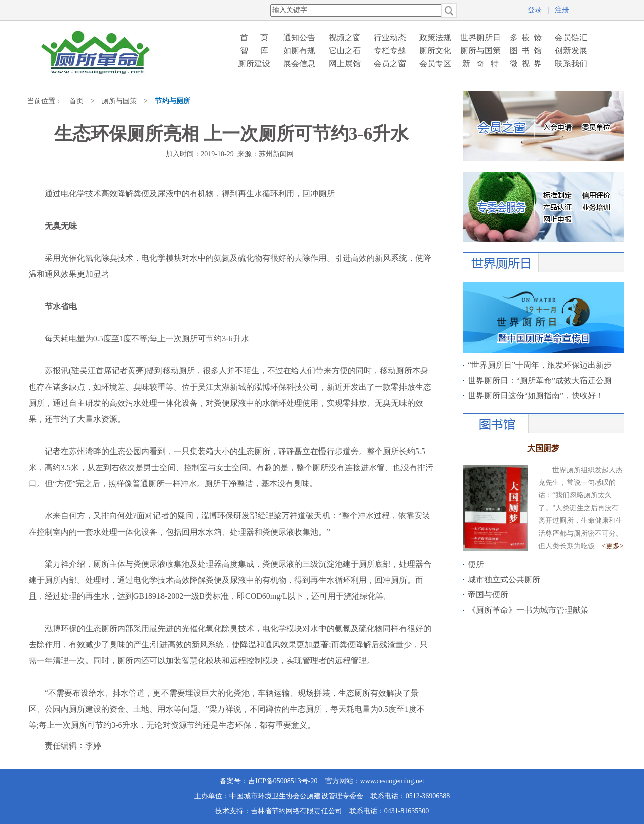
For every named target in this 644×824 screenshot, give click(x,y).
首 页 (254, 38)
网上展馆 (345, 64)
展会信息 (299, 64)
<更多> (613, 546)
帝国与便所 (488, 595)
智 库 (254, 51)
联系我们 (571, 64)
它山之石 (345, 51)
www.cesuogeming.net (392, 781)
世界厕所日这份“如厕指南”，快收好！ (536, 395)
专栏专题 (390, 51)
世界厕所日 (480, 38)
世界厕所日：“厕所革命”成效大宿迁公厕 (540, 380)
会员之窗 (390, 64)
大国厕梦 (543, 448)
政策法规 (435, 38)
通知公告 (299, 38)
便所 (476, 565)
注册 (562, 10)
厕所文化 (435, 51)
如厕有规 (299, 51)
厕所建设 (254, 64)
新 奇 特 (480, 64)
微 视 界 (526, 64)
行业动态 (390, 38)
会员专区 (435, 64)
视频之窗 (345, 38)
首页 (76, 101)
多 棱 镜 (526, 38)
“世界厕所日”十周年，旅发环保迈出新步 (540, 365)
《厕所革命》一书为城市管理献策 (528, 610)
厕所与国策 (480, 51)
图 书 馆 (526, 51)
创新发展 (571, 51)
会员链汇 (571, 38)
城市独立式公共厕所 (504, 580)
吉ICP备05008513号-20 (283, 781)
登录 (535, 10)
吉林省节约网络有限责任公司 (296, 811)
